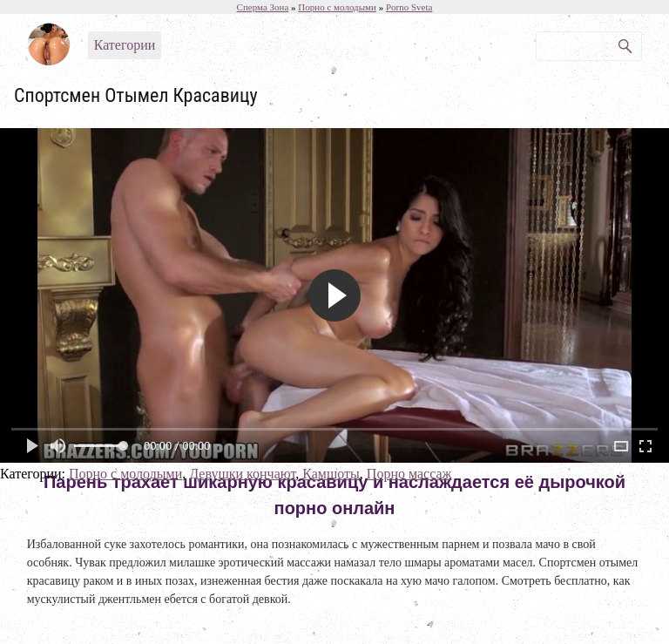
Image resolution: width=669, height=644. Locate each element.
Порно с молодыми (125, 474)
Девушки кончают (242, 474)
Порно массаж (409, 474)
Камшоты (331, 474)
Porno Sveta (409, 7)
